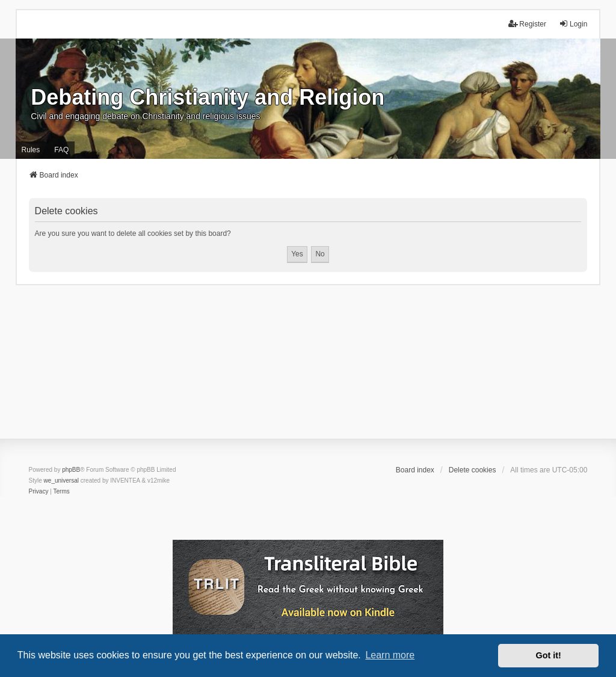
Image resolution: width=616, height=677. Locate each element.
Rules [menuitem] (31, 150)
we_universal (61, 481)
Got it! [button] (549, 655)
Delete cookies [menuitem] (473, 470)
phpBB (71, 470)
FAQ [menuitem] (61, 150)
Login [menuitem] (573, 24)
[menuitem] (39, 492)
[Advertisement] (308, 369)
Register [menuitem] (527, 24)
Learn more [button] (390, 655)
